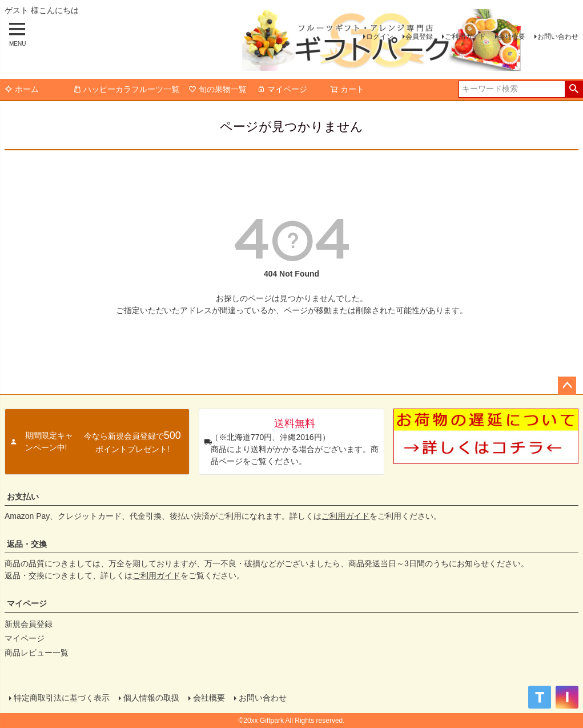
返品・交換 (27, 544)
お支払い (23, 497)
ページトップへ (567, 386)
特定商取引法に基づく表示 (62, 698)
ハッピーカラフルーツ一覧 (126, 89)
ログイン (380, 37)
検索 (574, 89)
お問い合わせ (558, 37)
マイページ (282, 89)
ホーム (22, 89)
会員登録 (419, 37)
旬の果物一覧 (218, 89)
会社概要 (512, 37)
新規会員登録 (29, 624)
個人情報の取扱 (151, 698)
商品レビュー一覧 (37, 653)
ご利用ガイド (465, 37)
